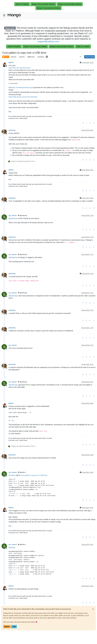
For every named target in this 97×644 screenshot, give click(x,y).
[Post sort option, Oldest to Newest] (81, 57)
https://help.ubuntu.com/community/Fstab (23, 97)
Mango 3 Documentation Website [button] (43, 4)
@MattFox (22, 472)
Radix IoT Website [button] (22, 4)
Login (14, 627)
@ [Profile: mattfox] (12, 475)
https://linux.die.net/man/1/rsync (20, 68)
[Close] (93, 609)
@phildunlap (22, 216)
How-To (6, 57)
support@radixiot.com (48, 41)
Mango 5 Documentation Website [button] (48, 8)
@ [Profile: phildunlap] (13, 218)
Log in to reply (89, 57)
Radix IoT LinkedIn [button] (83, 46)
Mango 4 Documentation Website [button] (70, 4)
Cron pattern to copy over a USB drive (34, 475)
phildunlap (12, 130)
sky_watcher (13, 216)
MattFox (11, 63)
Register (7, 627)
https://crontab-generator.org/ (22, 87)
